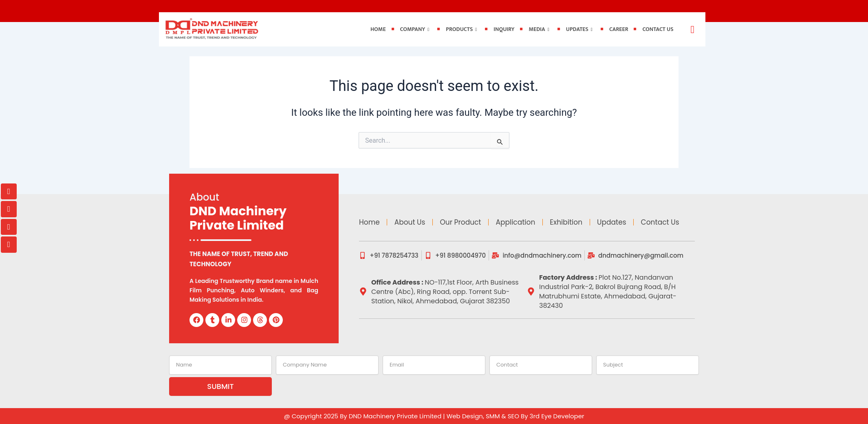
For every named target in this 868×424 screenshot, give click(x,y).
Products (461, 29)
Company (415, 29)
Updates (579, 29)
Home (378, 29)
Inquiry (504, 29)
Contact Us (658, 29)
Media (539, 29)
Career (619, 29)
